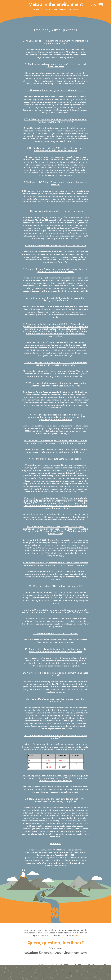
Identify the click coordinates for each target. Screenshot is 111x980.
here (76, 935)
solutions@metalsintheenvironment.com (56, 953)
